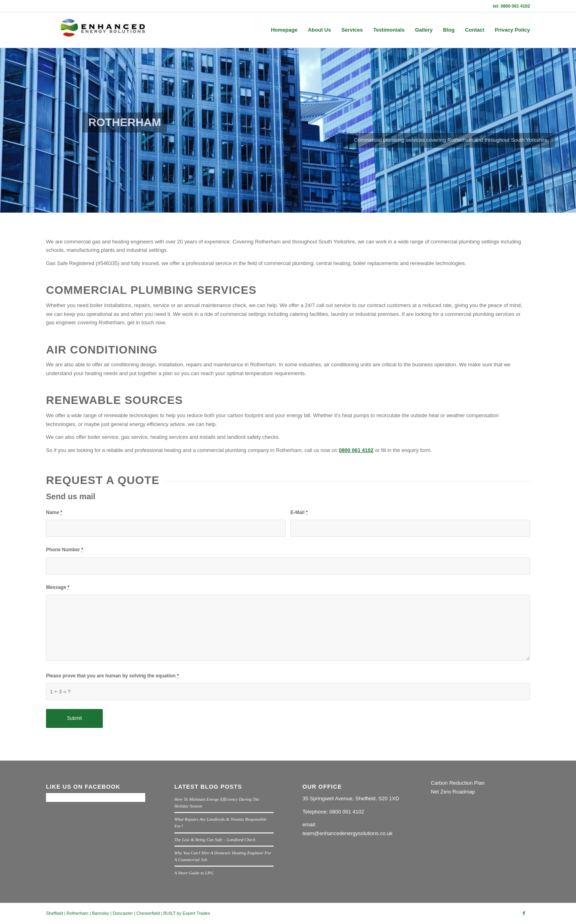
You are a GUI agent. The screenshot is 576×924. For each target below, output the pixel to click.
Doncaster (123, 913)
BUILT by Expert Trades (187, 913)
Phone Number (65, 550)
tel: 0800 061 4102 (511, 6)
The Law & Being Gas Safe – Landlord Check (215, 840)
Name (54, 512)
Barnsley (101, 913)
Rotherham (78, 913)
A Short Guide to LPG (194, 873)
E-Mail (299, 512)
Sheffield (55, 913)
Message (58, 587)
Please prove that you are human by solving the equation (112, 676)
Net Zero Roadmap (453, 792)
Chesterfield (148, 913)
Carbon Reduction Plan (458, 783)
